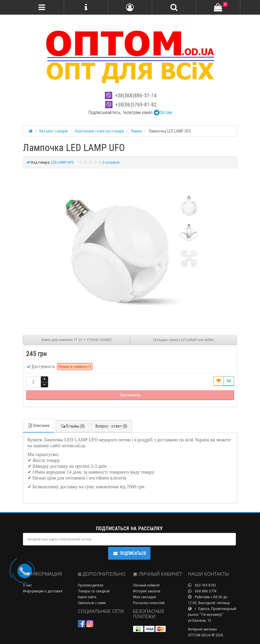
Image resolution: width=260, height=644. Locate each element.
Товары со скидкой (94, 591)
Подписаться (129, 553)
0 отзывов (111, 162)
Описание (39, 426)
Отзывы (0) (73, 426)
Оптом (163, 112)
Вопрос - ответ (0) (111, 426)
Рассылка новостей (149, 603)
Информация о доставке (43, 591)
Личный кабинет (146, 585)
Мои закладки (145, 597)
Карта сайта (87, 597)
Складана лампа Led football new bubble (183, 340)
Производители (91, 585)
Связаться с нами (92, 603)
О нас (27, 585)
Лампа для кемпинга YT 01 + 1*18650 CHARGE (76, 340)
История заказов (147, 591)
